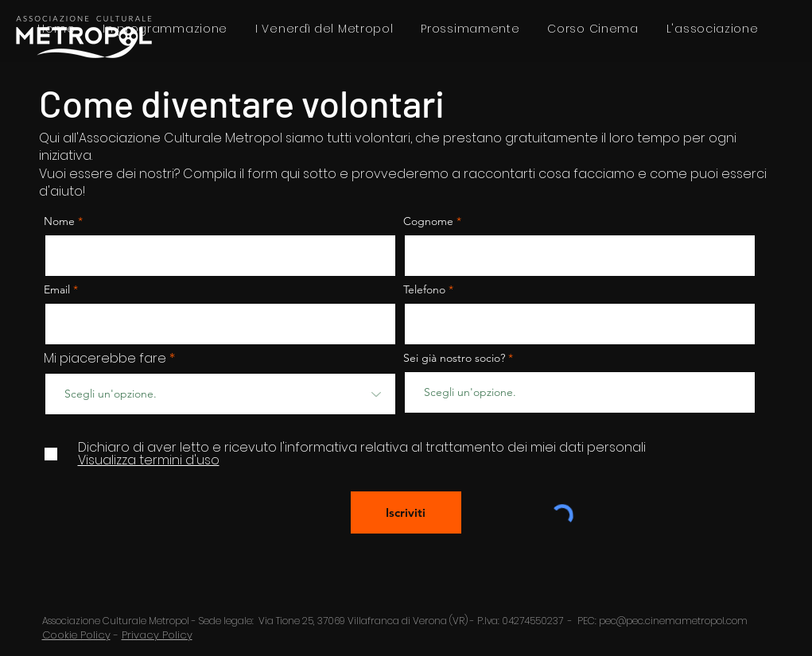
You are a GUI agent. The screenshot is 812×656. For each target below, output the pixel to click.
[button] (712, 29)
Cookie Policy (76, 635)
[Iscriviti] (406, 512)
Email (58, 289)
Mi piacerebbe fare (105, 359)
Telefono (424, 289)
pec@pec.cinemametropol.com (673, 621)
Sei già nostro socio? (454, 358)
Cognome (428, 221)
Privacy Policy (157, 635)
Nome (59, 221)
